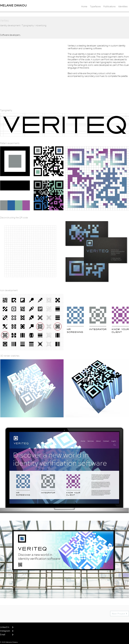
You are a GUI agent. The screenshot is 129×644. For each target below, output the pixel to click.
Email (3, 635)
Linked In (5, 627)
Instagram (5, 631)
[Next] (13, 627)
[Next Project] (120, 614)
